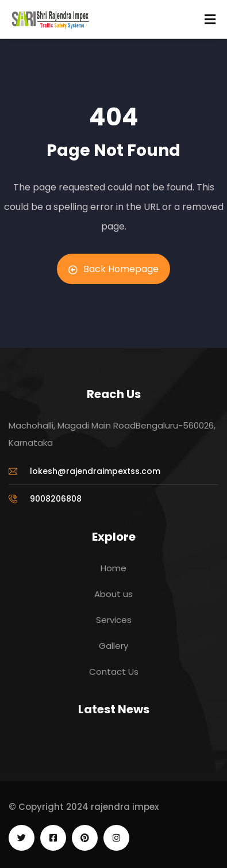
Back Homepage (113, 269)
